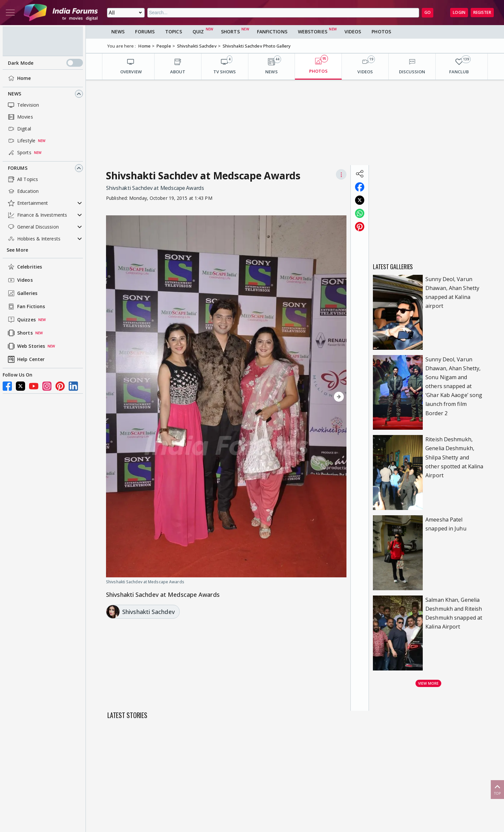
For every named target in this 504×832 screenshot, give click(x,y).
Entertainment (27, 203)
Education (23, 191)
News (15, 94)
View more (428, 683)
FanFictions (272, 32)
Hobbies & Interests (34, 239)
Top (497, 789)
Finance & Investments (37, 215)
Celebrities (24, 267)
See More (17, 250)
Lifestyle (21, 141)
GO (428, 12)
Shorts (20, 333)
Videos (20, 280)
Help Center (26, 359)
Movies (20, 117)
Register (482, 12)
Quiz (198, 32)
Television (23, 105)
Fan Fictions (26, 307)
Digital (19, 129)
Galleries (22, 293)
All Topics (22, 179)
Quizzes (21, 320)
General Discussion (33, 227)
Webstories (313, 32)
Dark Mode (45, 63)
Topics (174, 32)
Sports (19, 153)
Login (459, 12)
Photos (381, 32)
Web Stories (26, 346)
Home (19, 78)
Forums (18, 168)
